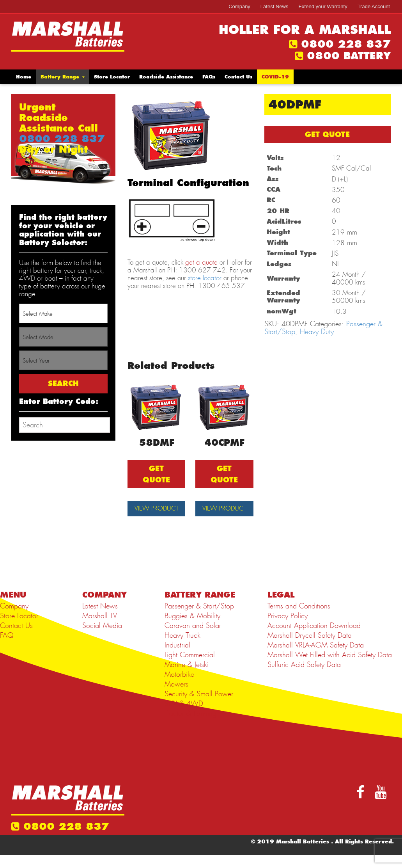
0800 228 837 (346, 44)
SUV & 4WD (184, 717)
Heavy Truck (182, 649)
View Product (156, 515)
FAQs (209, 77)
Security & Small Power (199, 707)
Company (239, 6)
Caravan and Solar (193, 639)
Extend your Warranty (323, 6)
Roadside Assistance (166, 77)
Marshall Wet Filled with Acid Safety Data (330, 668)
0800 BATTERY (349, 56)
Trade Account (374, 6)
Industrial (177, 658)
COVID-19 (275, 77)
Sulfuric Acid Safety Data (304, 678)
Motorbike (179, 688)
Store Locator (112, 77)
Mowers (176, 697)
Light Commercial (190, 668)
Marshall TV (100, 629)
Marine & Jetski (187, 678)
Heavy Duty (317, 332)
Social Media (102, 639)
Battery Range (60, 77)
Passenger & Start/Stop (199, 619)
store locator (205, 278)
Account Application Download (314, 639)
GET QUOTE (327, 134)
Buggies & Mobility (192, 629)
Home (24, 77)
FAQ (7, 649)
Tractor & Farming (190, 727)
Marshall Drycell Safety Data (310, 649)
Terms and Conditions (299, 619)
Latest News (274, 6)
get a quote (201, 262)
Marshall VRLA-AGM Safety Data (316, 658)
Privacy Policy (288, 629)
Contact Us (238, 77)
